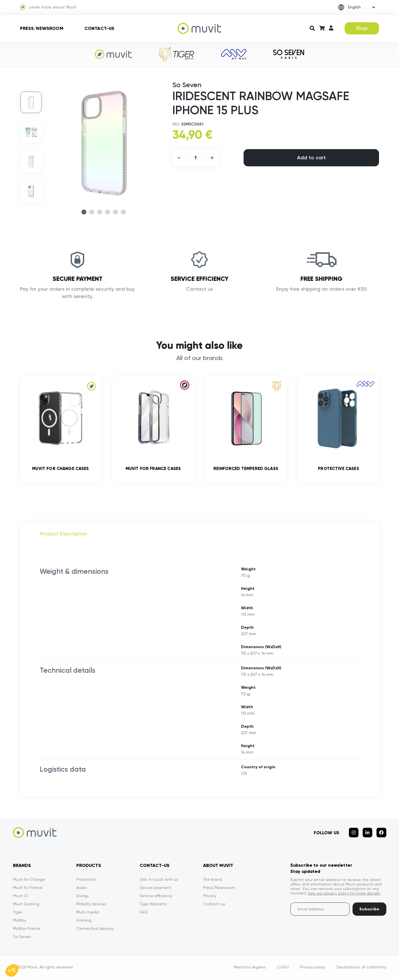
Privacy (210, 897)
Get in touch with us (159, 881)
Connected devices (95, 930)
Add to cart (311, 158)
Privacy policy (313, 968)
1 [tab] (84, 212)
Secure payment (155, 889)
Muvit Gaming (26, 905)
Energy (83, 897)
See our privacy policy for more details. (344, 895)
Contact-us (100, 28)
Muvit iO (21, 897)
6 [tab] (123, 212)
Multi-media (88, 913)
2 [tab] (92, 212)
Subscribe (369, 911)
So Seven (22, 938)
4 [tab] (108, 212)
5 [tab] (115, 212)
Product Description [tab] (63, 535)
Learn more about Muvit (48, 7)
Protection (86, 881)
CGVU (283, 968)
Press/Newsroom (42, 28)
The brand (212, 881)
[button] (12, 970)
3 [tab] (100, 212)
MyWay (20, 922)
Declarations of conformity (361, 968)
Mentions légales (250, 968)
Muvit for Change (29, 881)
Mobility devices (91, 905)
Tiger (17, 913)
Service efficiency (156, 897)
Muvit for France (28, 889)
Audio (82, 889)
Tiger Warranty (153, 905)
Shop (362, 28)
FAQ (144, 913)
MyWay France (26, 930)
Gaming (84, 922)
